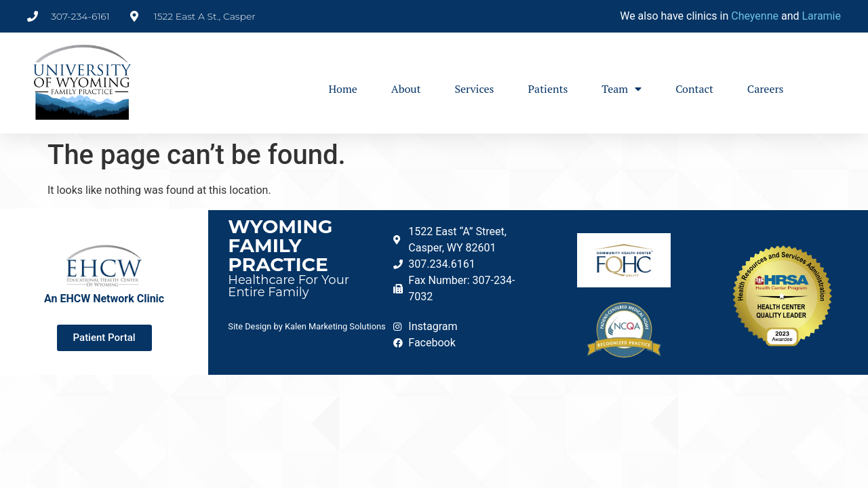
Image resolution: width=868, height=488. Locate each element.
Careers (766, 89)
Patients (548, 89)
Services (474, 89)
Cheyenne (755, 16)
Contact (694, 89)
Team (622, 89)
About (406, 89)
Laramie (821, 16)
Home (342, 89)
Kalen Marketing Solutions (335, 326)
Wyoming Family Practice (280, 245)
